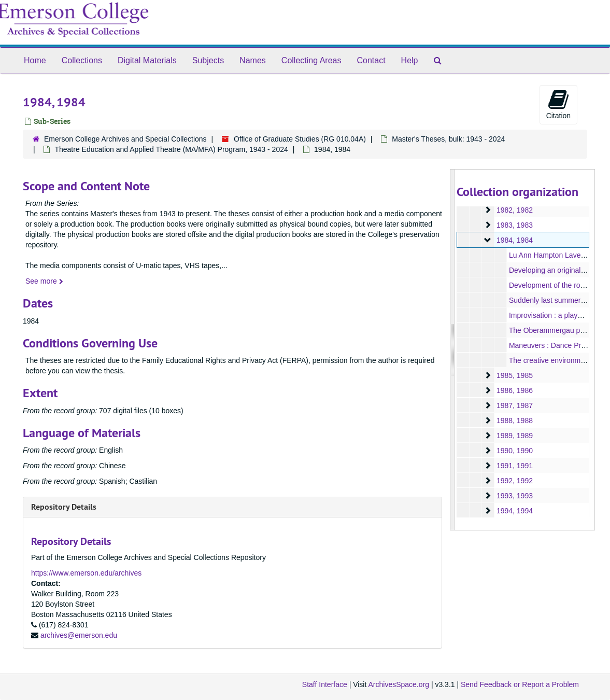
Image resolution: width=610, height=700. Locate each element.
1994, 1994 (515, 511)
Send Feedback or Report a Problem (520, 684)
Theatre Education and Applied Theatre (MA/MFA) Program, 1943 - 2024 (171, 149)
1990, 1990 (515, 451)
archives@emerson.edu (79, 635)
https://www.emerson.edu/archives (86, 573)
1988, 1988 (515, 421)
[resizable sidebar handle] (452, 350)
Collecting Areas (311, 60)
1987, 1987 (515, 405)
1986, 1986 (515, 390)
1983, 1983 (515, 225)
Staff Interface (325, 684)
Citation (558, 104)
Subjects (208, 60)
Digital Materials (147, 60)
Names (253, 60)
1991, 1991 (515, 466)
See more (44, 281)
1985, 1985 (515, 375)
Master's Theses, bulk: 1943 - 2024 (448, 139)
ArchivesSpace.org (399, 684)
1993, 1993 (515, 496)
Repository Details (64, 507)
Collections (82, 60)
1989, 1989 (515, 436)
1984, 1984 (515, 240)
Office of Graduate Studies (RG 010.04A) (300, 139)
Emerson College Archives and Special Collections (125, 139)
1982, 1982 (515, 210)
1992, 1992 (515, 481)
